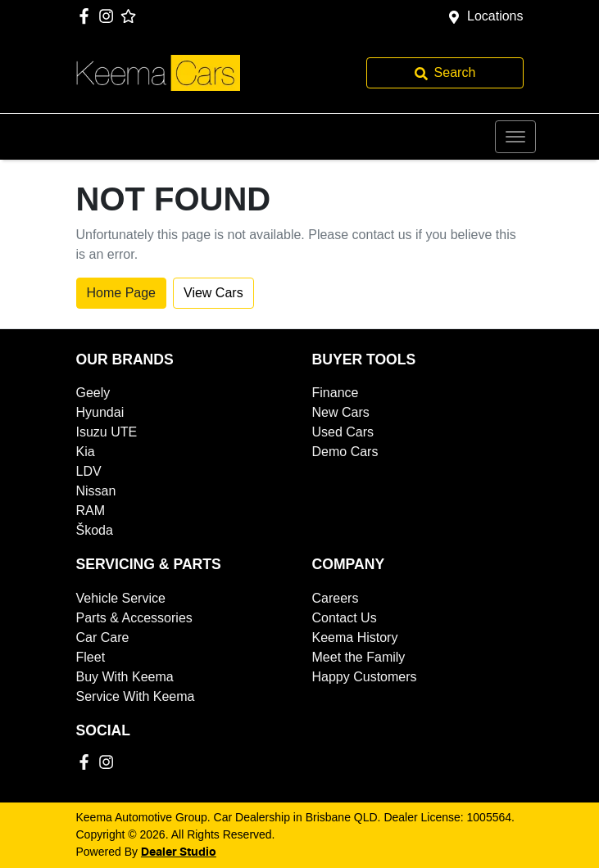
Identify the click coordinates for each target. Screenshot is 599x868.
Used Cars (343, 432)
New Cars (341, 412)
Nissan (96, 491)
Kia (86, 452)
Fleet (91, 657)
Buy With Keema (125, 677)
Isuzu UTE (107, 432)
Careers (336, 598)
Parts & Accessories (134, 618)
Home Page (122, 293)
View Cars (213, 293)
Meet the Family (359, 657)
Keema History (355, 637)
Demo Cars (345, 452)
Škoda (95, 530)
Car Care (103, 637)
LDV (89, 471)
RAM (91, 511)
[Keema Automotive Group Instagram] (109, 16)
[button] (515, 137)
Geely (93, 393)
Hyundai (100, 412)
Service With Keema (136, 696)
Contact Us (345, 618)
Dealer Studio (179, 852)
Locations (495, 16)
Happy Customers (365, 677)
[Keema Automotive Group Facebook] (87, 16)
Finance (336, 393)
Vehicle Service (121, 598)
